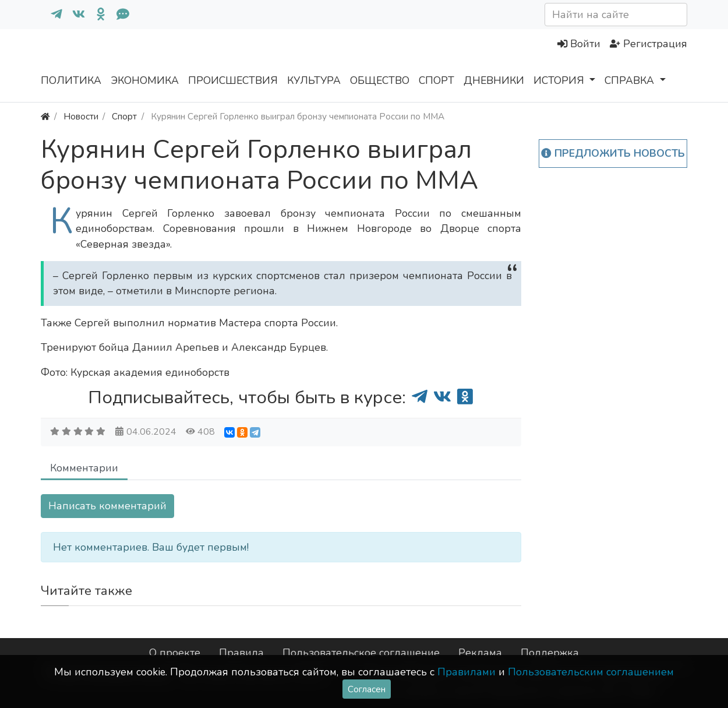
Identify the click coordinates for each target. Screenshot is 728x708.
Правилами (467, 672)
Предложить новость (613, 153)
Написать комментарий (107, 506)
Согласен (367, 689)
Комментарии (84, 468)
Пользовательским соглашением (591, 672)
